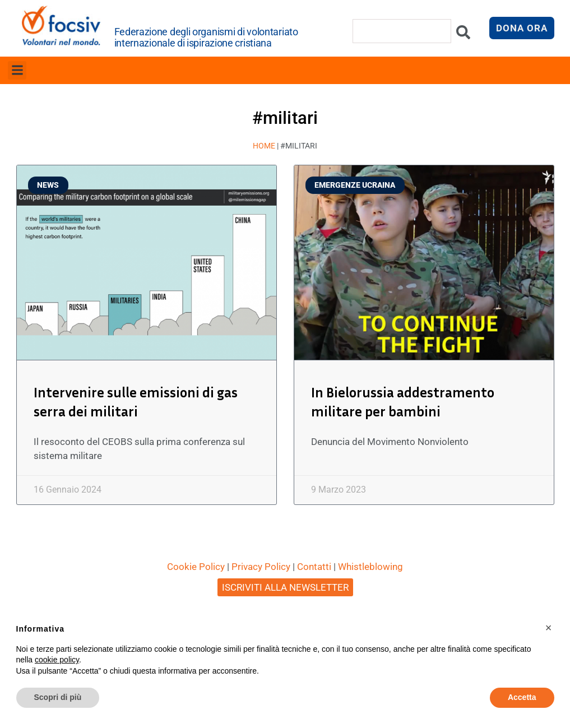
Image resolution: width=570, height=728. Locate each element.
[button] (17, 70)
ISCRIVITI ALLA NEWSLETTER (285, 587)
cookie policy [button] (57, 660)
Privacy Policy (261, 567)
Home (264, 146)
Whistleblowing (370, 567)
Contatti (314, 567)
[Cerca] (463, 35)
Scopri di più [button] (58, 697)
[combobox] (402, 31)
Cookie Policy (196, 567)
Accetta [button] (522, 697)
